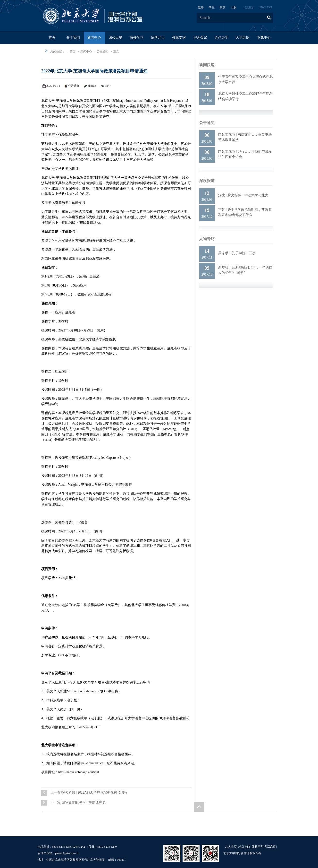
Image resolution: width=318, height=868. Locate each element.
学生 (212, 7)
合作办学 (221, 38)
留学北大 (158, 38)
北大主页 (249, 7)
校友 (223, 7)
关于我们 (73, 38)
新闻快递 (207, 65)
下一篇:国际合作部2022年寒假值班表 (78, 802)
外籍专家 (179, 38)
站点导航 (244, 847)
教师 (201, 7)
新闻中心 (94, 38)
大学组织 (243, 38)
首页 (52, 38)
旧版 (234, 7)
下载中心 (264, 38)
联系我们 (271, 847)
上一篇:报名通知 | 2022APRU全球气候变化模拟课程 (89, 793)
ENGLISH (266, 7)
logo (108, 16)
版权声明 (258, 847)
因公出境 (116, 38)
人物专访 (207, 239)
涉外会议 (200, 38)
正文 (116, 52)
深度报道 (207, 181)
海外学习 (137, 38)
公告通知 (102, 52)
